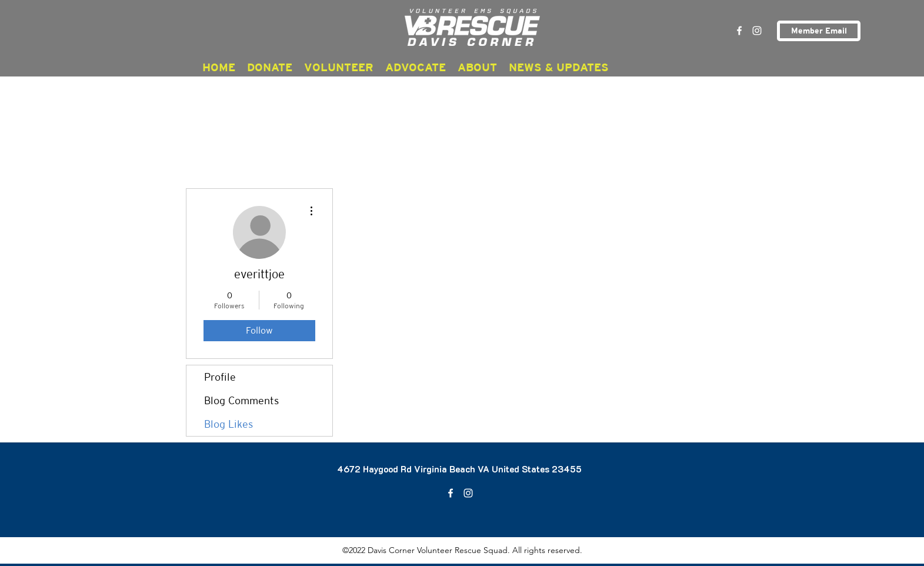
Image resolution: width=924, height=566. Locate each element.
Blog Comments (241, 400)
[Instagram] (757, 31)
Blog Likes (229, 424)
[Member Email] (819, 31)
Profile (220, 377)
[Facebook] (739, 31)
